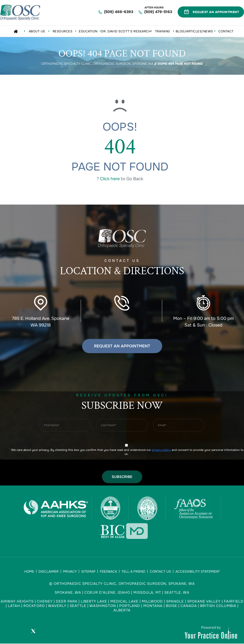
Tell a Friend (133, 572)
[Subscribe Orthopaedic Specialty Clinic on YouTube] (46, 632)
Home (29, 572)
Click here (110, 179)
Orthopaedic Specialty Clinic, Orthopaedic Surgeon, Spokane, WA (97, 64)
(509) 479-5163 (158, 12)
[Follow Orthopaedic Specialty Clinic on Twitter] (33, 632)
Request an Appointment (122, 346)
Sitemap (88, 572)
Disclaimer (49, 572)
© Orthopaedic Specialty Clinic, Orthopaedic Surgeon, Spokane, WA (122, 584)
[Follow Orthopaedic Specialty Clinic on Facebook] (21, 632)
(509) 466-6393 (119, 12)
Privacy (70, 572)
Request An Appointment (216, 12)
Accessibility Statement (198, 572)
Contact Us (160, 572)
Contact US (122, 269)
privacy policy (161, 450)
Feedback (108, 572)
